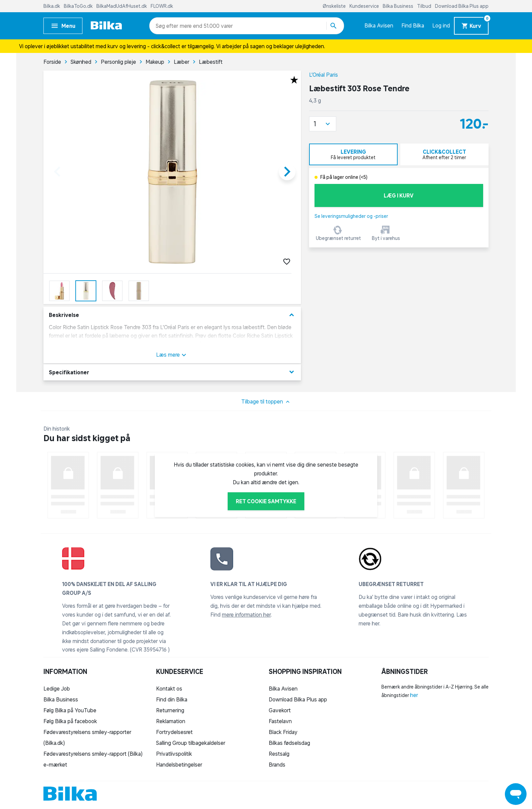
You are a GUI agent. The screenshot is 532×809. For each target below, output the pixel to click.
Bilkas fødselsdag (289, 743)
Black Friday (283, 732)
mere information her (246, 615)
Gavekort (280, 710)
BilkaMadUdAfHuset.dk (122, 6)
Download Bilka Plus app (462, 6)
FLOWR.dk (162, 6)
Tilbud (425, 6)
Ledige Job (57, 689)
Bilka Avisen (379, 25)
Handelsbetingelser (179, 765)
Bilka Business (398, 6)
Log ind (441, 25)
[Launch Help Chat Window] (516, 794)
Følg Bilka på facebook (70, 721)
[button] (323, 124)
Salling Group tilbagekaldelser (191, 743)
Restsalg (279, 754)
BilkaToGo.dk (79, 6)
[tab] (353, 154)
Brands (277, 765)
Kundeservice (365, 6)
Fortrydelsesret (174, 732)
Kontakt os (169, 689)
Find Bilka (413, 25)
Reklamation (171, 721)
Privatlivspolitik (174, 754)
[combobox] (168, 26)
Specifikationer (172, 372)
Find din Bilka (172, 699)
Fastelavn (280, 721)
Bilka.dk (52, 6)
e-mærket (55, 765)
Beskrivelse (172, 315)
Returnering (170, 710)
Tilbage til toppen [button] (266, 402)
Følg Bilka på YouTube (70, 710)
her (414, 695)
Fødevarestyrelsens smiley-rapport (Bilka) (93, 754)
